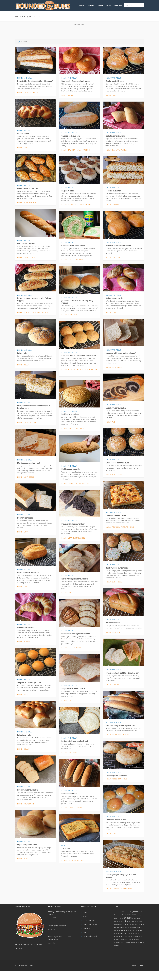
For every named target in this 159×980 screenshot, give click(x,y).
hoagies (27, 312)
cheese (128, 918)
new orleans (73, 428)
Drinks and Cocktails (90, 936)
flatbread (120, 924)
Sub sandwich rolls (69, 794)
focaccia (27, 93)
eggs (115, 924)
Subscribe (118, 6)
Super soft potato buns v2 (28, 845)
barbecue (127, 912)
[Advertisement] (79, 31)
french (34, 257)
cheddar (121, 918)
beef (135, 912)
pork (135, 936)
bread (20, 93)
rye (113, 422)
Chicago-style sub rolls (71, 136)
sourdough (79, 648)
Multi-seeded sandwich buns (117, 463)
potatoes (140, 936)
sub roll (86, 150)
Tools (100, 6)
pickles (117, 936)
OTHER (64, 845)
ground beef (120, 927)
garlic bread (73, 860)
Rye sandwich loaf (113, 623)
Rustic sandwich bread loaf (28, 573)
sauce (124, 939)
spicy (123, 942)
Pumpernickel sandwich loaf (73, 524)
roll (82, 428)
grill (115, 927)
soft (119, 685)
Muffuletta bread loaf (70, 414)
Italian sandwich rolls (114, 298)
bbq (132, 912)
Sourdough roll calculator (116, 776)
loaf (26, 148)
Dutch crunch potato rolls (28, 188)
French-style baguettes (27, 243)
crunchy (72, 150)
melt (126, 930)
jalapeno (139, 927)
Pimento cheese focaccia (116, 515)
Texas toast (66, 848)
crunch (33, 202)
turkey (116, 945)
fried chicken (136, 924)
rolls (79, 150)
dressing (141, 921)
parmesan (36, 312)
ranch (116, 940)
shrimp (134, 940)
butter (27, 642)
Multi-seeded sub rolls (71, 469)
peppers (133, 933)
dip (137, 921)
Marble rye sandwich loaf (116, 408)
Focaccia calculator (113, 191)
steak (132, 943)
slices (120, 367)
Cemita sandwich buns (115, 81)
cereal (121, 582)
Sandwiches (87, 928)
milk (75, 315)
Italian (135, 927)
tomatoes (141, 943)
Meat (85, 912)
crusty (27, 257)
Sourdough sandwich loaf (28, 790)
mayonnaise (120, 930)
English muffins (68, 191)
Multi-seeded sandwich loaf (28, 463)
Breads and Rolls (89, 920)
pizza (131, 936)
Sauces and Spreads (90, 924)
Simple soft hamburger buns (29, 682)
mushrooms (138, 930)
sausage (129, 940)
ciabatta (116, 150)
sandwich (79, 260)
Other (85, 932)
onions (122, 933)
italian (36, 93)
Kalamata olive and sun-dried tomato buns (79, 355)
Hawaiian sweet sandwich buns (118, 246)
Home (134, 965)
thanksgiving (127, 889)
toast (83, 860)
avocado (117, 912)
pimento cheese (128, 527)
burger (140, 915)
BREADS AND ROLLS (25, 78)
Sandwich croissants (26, 628)
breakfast (72, 205)
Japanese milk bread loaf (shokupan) (121, 353)
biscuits (140, 912)
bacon (122, 912)
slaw (138, 940)
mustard (117, 933)
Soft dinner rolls (24, 735)
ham (126, 927)
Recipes (81, 6)
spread (127, 942)
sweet (120, 257)
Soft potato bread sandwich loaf (75, 741)
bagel (64, 95)
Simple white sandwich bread (73, 689)
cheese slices (136, 918)
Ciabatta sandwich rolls (115, 136)
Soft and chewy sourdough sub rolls (120, 725)
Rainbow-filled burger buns (117, 568)
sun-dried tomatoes (89, 369)
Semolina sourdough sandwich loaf (76, 634)
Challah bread (23, 134)
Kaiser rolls (22, 353)
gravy (142, 924)
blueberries (118, 915)
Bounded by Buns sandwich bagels (76, 81)
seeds (120, 474)
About (109, 6)
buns (114, 95)
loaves (71, 260)
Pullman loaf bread (25, 518)
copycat (133, 921)
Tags (18, 42)
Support (91, 6)
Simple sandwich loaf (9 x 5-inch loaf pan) (123, 673)
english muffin (84, 205)
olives (76, 369)
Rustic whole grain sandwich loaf (75, 579)
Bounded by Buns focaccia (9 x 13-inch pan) (35, 81)
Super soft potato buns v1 (116, 820)
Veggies (86, 916)
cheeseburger (118, 921)
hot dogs (130, 927)
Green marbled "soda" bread (73, 246)
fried (130, 924)
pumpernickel (79, 538)
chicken (127, 921)
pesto (138, 933)
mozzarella (131, 930)
